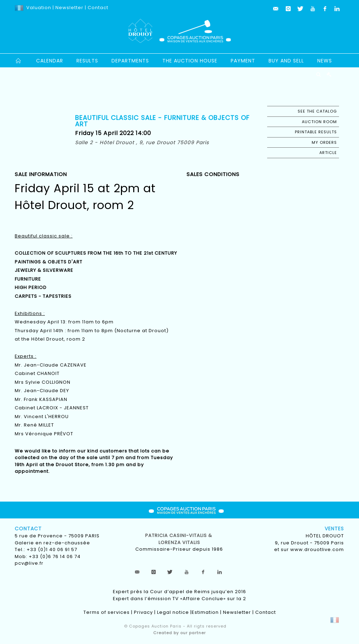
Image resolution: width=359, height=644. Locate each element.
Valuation (39, 8)
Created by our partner (179, 633)
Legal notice (173, 612)
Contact (98, 8)
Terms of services (107, 612)
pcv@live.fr (29, 563)
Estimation (205, 612)
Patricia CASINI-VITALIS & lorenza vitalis (179, 539)
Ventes (334, 529)
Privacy (143, 612)
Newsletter (69, 8)
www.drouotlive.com (317, 549)
